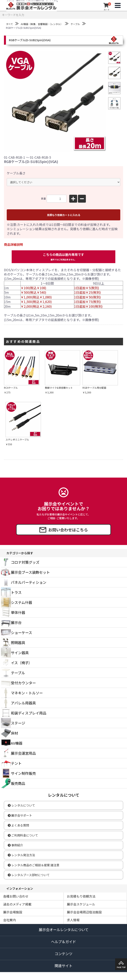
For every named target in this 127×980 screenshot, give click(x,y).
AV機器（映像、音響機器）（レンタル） (42, 24)
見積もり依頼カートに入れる (64, 215)
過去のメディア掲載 (17, 904)
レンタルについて (21, 805)
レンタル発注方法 (21, 855)
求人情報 (73, 920)
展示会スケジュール (81, 904)
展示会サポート (20, 815)
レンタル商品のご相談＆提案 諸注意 (34, 865)
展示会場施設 (13, 912)
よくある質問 (18, 825)
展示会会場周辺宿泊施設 (84, 912)
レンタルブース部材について (29, 875)
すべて (9, 24)
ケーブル (75, 24)
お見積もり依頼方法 (81, 896)
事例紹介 (15, 845)
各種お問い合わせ (16, 896)
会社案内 (9, 920)
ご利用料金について (23, 835)
